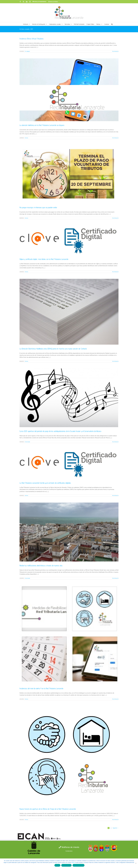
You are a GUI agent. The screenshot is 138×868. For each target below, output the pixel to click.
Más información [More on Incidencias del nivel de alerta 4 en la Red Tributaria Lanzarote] (115, 699)
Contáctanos (69, 851)
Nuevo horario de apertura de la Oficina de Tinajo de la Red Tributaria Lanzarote (48, 809)
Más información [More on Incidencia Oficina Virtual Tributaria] (115, 51)
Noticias (26, 138)
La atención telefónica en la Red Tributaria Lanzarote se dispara (42, 125)
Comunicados (27, 442)
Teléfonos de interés (70, 847)
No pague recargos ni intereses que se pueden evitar (38, 207)
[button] (112, 24)
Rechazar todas (66, 865)
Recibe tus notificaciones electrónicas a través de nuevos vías (41, 565)
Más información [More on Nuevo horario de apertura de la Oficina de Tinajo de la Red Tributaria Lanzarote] (115, 820)
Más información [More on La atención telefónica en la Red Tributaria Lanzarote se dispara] (115, 138)
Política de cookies (78, 865)
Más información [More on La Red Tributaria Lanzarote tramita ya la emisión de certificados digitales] (115, 496)
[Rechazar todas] (136, 863)
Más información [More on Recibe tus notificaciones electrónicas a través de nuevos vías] (115, 578)
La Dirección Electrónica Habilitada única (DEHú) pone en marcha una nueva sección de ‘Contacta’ (53, 349)
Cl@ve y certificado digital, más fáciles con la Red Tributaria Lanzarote (44, 259)
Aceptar (57, 865)
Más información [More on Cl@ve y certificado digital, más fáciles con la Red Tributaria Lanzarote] (115, 272)
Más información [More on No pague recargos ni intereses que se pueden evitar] (115, 218)
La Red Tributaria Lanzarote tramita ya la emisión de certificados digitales (45, 483)
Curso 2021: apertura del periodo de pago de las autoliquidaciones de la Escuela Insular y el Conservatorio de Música (60, 431)
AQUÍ (73, 862)
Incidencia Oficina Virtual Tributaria (31, 39)
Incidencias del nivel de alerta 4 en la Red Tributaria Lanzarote (41, 688)
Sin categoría (27, 51)
